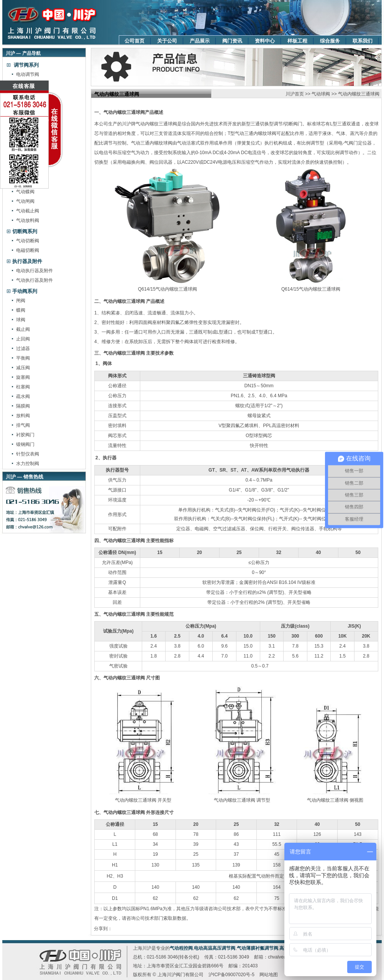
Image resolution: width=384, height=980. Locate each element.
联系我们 (363, 41)
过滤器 (23, 349)
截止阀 (23, 329)
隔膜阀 (23, 406)
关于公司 (167, 41)
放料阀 (23, 416)
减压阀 (23, 368)
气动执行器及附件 (34, 280)
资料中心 (265, 41)
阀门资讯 (232, 41)
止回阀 (23, 339)
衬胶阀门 (25, 435)
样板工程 (297, 41)
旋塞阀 (23, 377)
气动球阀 (321, 94)
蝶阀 (21, 310)
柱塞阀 (23, 387)
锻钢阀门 (25, 444)
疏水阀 (23, 396)
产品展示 (200, 41)
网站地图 (269, 975)
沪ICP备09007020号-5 (231, 975)
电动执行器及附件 (34, 271)
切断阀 (291, 124)
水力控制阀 (28, 464)
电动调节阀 (28, 74)
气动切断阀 (28, 241)
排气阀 (23, 425)
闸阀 (21, 301)
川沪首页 (295, 94)
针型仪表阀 (28, 454)
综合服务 (330, 41)
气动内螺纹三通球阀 (359, 94)
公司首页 (135, 41)
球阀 (21, 320)
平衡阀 (23, 358)
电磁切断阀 (28, 250)
